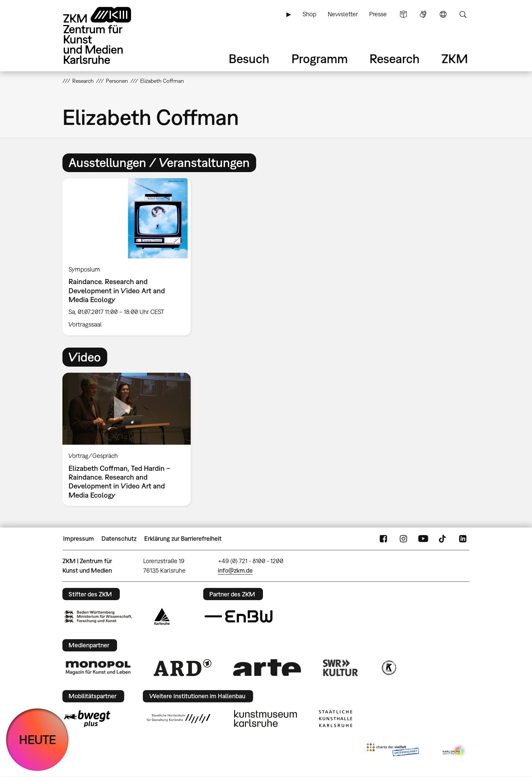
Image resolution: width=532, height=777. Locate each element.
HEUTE (37, 739)
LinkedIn (463, 539)
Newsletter (343, 14)
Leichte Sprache (403, 14)
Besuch (249, 59)
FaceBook (383, 539)
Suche (463, 14)
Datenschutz (119, 539)
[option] (130, 257)
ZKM (455, 59)
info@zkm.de (235, 570)
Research (395, 59)
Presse (378, 14)
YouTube (423, 539)
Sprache (443, 14)
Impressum (79, 539)
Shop (309, 14)
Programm (320, 59)
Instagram (403, 539)
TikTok (443, 539)
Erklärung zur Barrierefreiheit (183, 539)
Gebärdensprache (423, 14)
